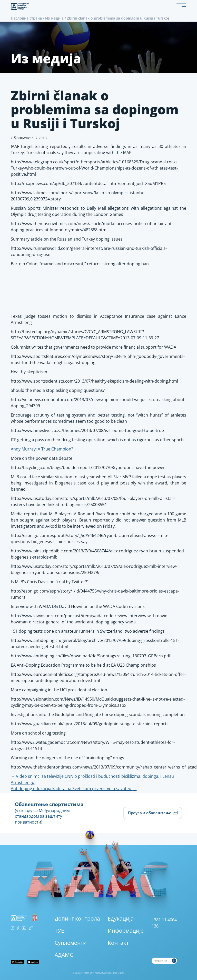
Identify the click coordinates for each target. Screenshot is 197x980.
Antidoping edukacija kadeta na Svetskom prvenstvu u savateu (74, 789)
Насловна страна (26, 18)
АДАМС (64, 955)
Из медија (54, 18)
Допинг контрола (77, 919)
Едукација (121, 919)
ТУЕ (59, 931)
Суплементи (71, 943)
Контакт (118, 943)
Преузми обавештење (153, 813)
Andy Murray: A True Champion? (42, 449)
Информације (126, 931)
